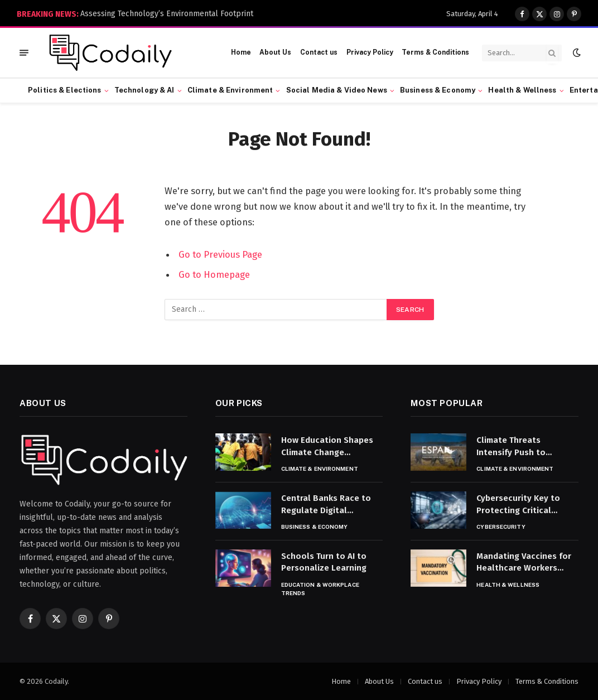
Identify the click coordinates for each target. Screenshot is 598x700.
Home (241, 52)
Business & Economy (438, 90)
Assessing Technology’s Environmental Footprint (167, 14)
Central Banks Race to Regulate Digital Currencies (326, 505)
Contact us (319, 52)
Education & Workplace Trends (320, 589)
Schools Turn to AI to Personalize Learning (324, 562)
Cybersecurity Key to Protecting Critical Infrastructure (518, 505)
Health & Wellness (522, 90)
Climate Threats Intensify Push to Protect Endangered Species (517, 447)
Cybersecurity (501, 527)
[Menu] (24, 53)
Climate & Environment (230, 90)
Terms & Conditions (435, 52)
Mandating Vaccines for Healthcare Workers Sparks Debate (524, 563)
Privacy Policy (370, 52)
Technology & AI (144, 90)
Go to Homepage (214, 274)
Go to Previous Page (220, 254)
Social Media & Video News (337, 90)
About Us (275, 52)
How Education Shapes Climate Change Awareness (327, 447)
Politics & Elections (65, 90)
